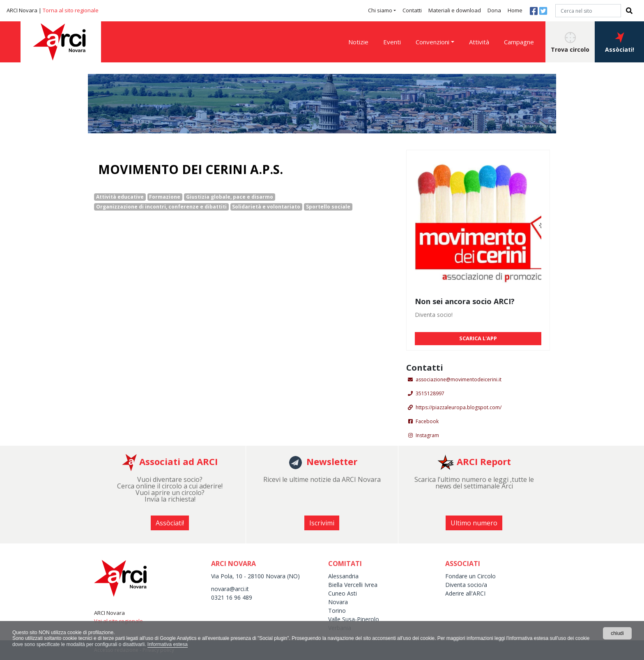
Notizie (358, 42)
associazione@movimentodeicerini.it (459, 379)
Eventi (392, 42)
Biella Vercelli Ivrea (353, 585)
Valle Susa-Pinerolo (354, 619)
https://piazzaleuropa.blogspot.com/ (459, 407)
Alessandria (343, 576)
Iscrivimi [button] (322, 523)
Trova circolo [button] (570, 43)
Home (515, 10)
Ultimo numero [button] (474, 523)
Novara (338, 602)
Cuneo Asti (343, 593)
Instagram (427, 435)
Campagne (519, 42)
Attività (479, 42)
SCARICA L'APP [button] (478, 338)
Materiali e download (455, 10)
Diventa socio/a (466, 585)
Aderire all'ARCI (465, 593)
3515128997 (430, 393)
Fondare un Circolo (470, 576)
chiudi (617, 633)
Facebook (427, 421)
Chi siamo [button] (380, 10)
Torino (337, 611)
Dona (494, 10)
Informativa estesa (168, 644)
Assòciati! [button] (620, 43)
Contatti (412, 10)
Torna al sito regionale (71, 10)
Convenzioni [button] (432, 42)
